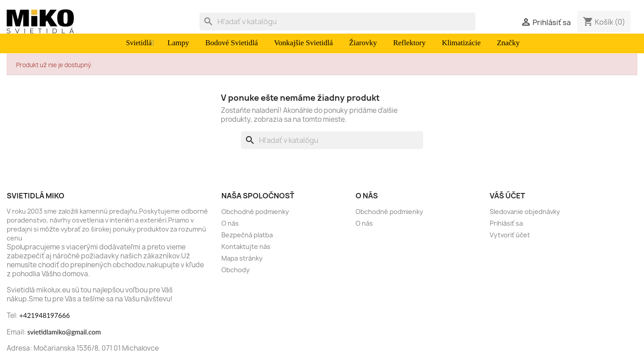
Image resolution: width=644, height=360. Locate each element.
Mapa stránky (242, 258)
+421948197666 (44, 315)
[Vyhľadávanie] (337, 21)
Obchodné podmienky (255, 212)
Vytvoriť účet (510, 235)
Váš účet (507, 196)
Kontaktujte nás (246, 246)
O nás (230, 223)
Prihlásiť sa (506, 223)
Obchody (235, 270)
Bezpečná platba (247, 235)
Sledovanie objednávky (525, 212)
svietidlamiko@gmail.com (64, 332)
